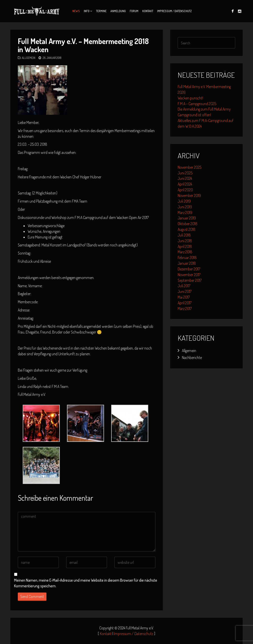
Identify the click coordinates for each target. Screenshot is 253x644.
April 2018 (185, 246)
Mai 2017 (184, 297)
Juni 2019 (185, 207)
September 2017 (190, 280)
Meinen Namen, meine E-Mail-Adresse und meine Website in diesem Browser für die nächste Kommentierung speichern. (86, 583)
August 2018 (187, 229)
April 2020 (185, 190)
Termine (101, 11)
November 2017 (189, 275)
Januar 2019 (187, 218)
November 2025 (190, 167)
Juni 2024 (185, 178)
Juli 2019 (184, 201)
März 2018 (185, 252)
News (76, 11)
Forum (134, 11)
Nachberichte (192, 358)
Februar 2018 (187, 258)
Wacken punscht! (190, 98)
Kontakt (148, 11)
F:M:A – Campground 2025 (197, 104)
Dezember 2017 (189, 269)
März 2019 (185, 213)
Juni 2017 (185, 291)
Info (87, 11)
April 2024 (185, 184)
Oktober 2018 (188, 224)
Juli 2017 (184, 286)
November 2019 (189, 195)
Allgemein (29, 58)
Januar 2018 (187, 263)
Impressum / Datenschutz (174, 11)
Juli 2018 (184, 235)
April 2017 (185, 303)
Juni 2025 (185, 173)
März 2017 (185, 309)
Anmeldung (118, 11)
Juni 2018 (185, 241)
